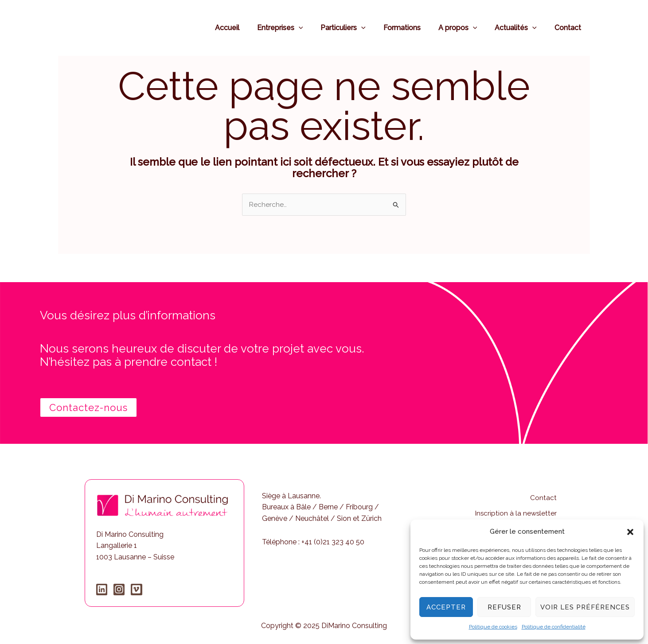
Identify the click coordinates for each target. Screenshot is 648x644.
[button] (630, 532)
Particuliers (359, 28)
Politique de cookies (493, 627)
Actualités (521, 28)
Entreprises (300, 28)
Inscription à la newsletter (515, 508)
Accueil (250, 28)
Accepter (446, 607)
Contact (570, 28)
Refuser (504, 607)
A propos (467, 28)
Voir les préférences (585, 607)
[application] (318, 28)
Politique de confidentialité (554, 627)
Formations (414, 28)
